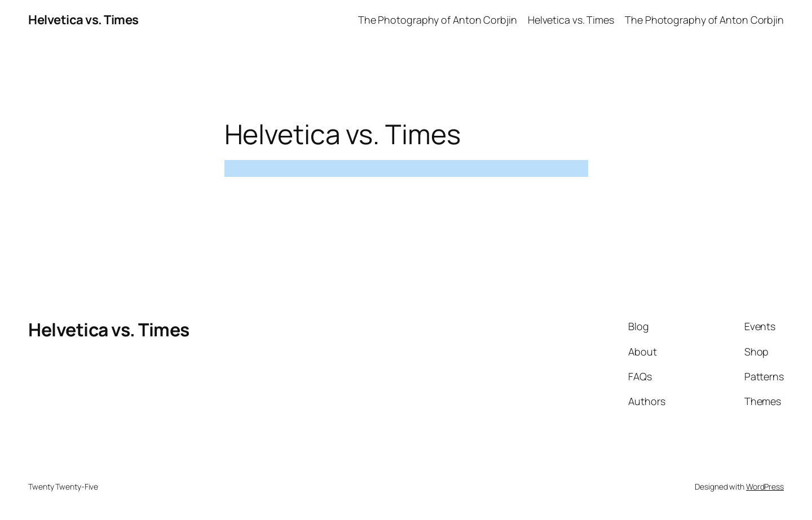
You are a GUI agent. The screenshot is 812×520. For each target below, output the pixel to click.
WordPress (765, 486)
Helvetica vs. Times (83, 20)
